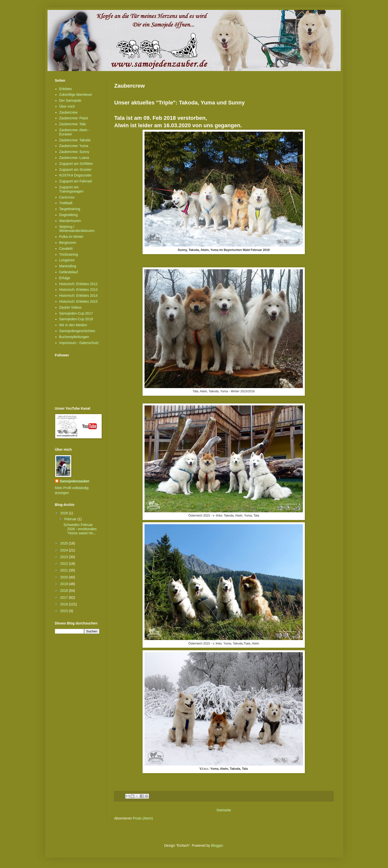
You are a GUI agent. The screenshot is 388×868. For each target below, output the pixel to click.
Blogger (217, 845)
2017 (64, 597)
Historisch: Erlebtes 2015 (78, 301)
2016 (64, 604)
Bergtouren (68, 243)
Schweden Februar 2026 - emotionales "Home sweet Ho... (80, 529)
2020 (64, 577)
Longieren (67, 260)
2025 (64, 543)
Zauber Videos (70, 307)
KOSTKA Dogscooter (75, 175)
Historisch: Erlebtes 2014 (78, 296)
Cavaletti (66, 248)
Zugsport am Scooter (75, 170)
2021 (64, 570)
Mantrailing (68, 266)
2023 (64, 557)
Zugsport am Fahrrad (75, 181)
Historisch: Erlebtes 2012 (78, 284)
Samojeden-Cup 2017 (76, 313)
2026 (64, 513)
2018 (64, 591)
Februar (71, 519)
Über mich (67, 106)
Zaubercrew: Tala (72, 124)
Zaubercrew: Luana (74, 158)
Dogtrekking (68, 215)
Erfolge (65, 278)
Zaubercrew (68, 112)
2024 (64, 550)
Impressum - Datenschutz (79, 343)
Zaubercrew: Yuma (74, 146)
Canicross (67, 197)
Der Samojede (70, 100)
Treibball (66, 203)
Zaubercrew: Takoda (75, 140)
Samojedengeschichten (77, 331)
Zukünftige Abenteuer (76, 95)
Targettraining (70, 209)
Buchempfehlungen (74, 337)
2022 (64, 564)
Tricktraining (69, 254)
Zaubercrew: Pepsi (74, 118)
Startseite (224, 810)
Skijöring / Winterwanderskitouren (77, 229)
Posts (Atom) (143, 818)
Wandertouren (70, 221)
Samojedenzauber (75, 481)
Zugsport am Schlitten (76, 164)
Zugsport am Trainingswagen (71, 189)
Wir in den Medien (73, 325)
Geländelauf (69, 272)
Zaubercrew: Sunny (74, 152)
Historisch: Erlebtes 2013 (78, 290)
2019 (64, 584)
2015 (64, 611)
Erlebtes (65, 89)
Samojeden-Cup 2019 (76, 319)
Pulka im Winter (71, 237)
